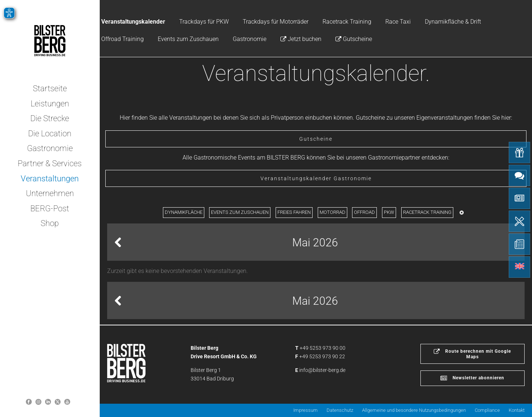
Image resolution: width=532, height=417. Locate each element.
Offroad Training (122, 39)
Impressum (306, 410)
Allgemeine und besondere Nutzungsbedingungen (414, 410)
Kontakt (517, 410)
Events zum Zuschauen (188, 39)
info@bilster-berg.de (322, 370)
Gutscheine (354, 39)
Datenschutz (340, 410)
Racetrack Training (347, 22)
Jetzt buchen (301, 39)
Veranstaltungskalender (133, 22)
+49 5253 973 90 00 (323, 348)
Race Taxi (398, 22)
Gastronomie (250, 39)
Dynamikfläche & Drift (453, 22)
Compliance (487, 410)
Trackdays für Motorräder (276, 22)
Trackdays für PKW (204, 22)
